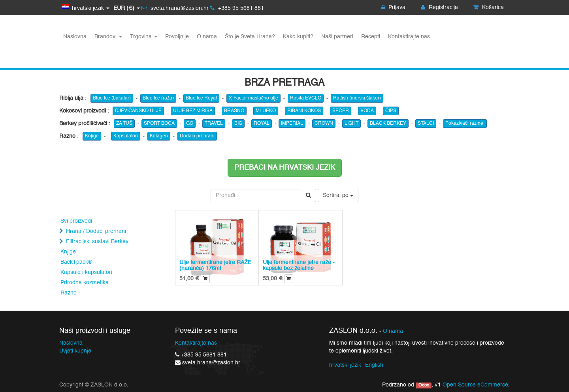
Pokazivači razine (465, 124)
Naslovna (71, 343)
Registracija (439, 8)
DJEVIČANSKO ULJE (138, 111)
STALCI (426, 124)
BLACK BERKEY (388, 124)
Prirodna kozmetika (85, 283)
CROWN (324, 124)
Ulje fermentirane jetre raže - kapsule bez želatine (299, 265)
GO (190, 124)
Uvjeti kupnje (75, 351)
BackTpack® (76, 262)
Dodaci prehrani (197, 136)
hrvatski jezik (345, 365)
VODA (367, 111)
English (374, 365)
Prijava (393, 8)
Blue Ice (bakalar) (112, 98)
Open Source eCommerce (475, 385)
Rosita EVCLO (306, 98)
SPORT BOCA (159, 124)
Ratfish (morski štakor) (357, 98)
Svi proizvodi (76, 221)
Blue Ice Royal (201, 98)
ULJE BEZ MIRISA (193, 111)
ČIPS (391, 111)
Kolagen (159, 136)
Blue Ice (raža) (158, 98)
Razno (69, 293)
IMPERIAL (292, 124)
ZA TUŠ (124, 124)
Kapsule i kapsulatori (86, 272)
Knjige (92, 136)
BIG (238, 124)
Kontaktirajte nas (196, 343)
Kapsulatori (126, 136)
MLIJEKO (266, 111)
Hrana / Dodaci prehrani (96, 231)
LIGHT (351, 124)
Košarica (489, 8)
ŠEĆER (341, 111)
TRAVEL (214, 124)
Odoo (424, 385)
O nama (393, 331)
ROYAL (262, 124)
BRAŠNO (234, 111)
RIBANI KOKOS (304, 111)
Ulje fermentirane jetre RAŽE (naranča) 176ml (215, 265)
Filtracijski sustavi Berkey (97, 242)
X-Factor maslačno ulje (253, 98)
